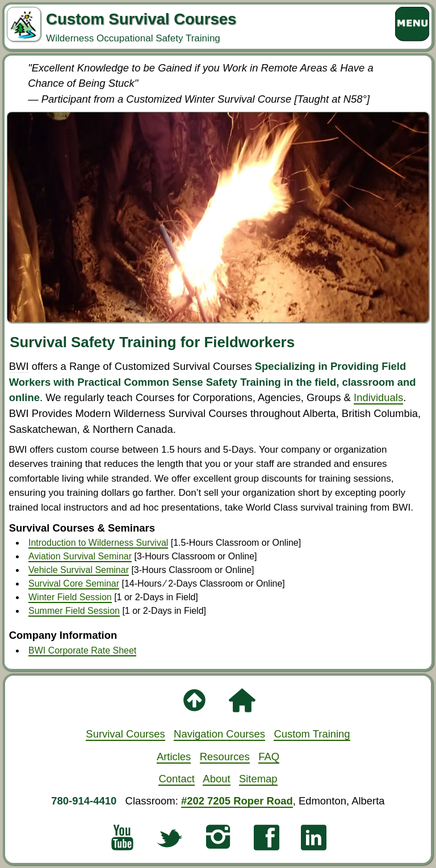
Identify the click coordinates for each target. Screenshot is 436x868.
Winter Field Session (70, 597)
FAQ (269, 757)
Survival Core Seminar (74, 583)
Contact (177, 779)
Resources (225, 757)
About (216, 779)
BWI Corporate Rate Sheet (82, 650)
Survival (125, 734)
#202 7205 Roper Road (237, 801)
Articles (174, 757)
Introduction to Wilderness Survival (98, 543)
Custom (312, 734)
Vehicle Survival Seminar (79, 570)
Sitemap (258, 779)
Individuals (378, 397)
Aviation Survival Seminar (80, 556)
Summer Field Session (74, 611)
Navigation (219, 734)
